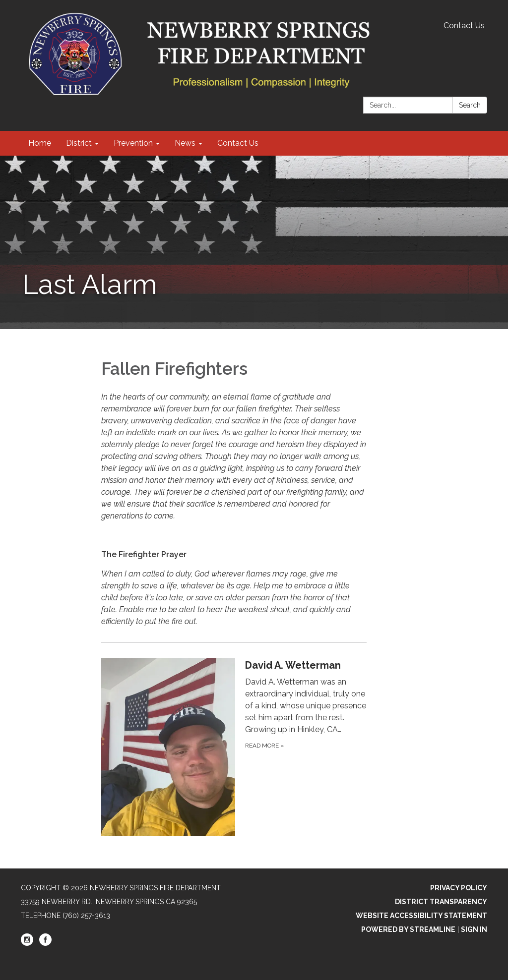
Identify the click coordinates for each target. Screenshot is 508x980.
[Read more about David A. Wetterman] (234, 747)
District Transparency (441, 902)
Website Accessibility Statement (421, 916)
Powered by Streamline (408, 929)
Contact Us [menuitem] (238, 143)
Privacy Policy (459, 888)
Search (470, 105)
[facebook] (45, 943)
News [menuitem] (185, 143)
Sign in (474, 929)
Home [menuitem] (40, 143)
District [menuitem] (79, 143)
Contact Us (464, 26)
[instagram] (27, 943)
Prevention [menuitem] (133, 143)
